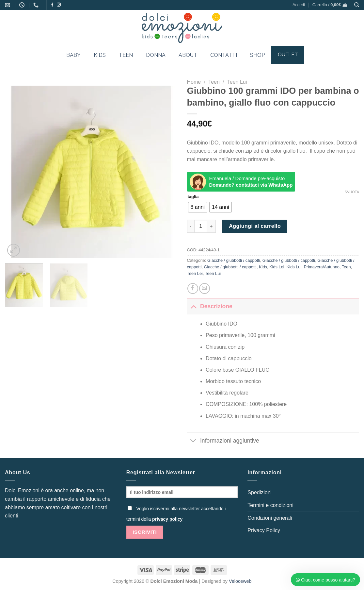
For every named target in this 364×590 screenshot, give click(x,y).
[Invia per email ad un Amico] (205, 288)
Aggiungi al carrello (255, 226)
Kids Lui (294, 267)
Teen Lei (195, 273)
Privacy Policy (264, 530)
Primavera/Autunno (322, 267)
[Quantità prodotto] (201, 226)
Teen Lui (237, 82)
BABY (73, 55)
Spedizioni (260, 492)
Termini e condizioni (270, 505)
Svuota (352, 192)
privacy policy (167, 519)
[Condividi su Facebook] (193, 288)
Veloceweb (240, 581)
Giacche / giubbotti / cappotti (234, 260)
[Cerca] (357, 5)
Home (194, 82)
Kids (263, 267)
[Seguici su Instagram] (59, 5)
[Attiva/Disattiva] (193, 306)
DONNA (156, 55)
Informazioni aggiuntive (223, 441)
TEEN (126, 55)
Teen (214, 82)
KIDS (100, 55)
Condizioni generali (270, 518)
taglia (193, 197)
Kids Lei (277, 267)
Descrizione (210, 306)
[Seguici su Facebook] (52, 5)
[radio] (198, 207)
